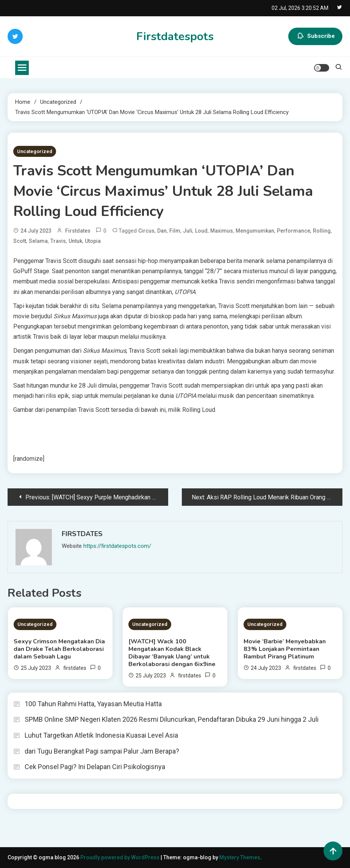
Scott (20, 241)
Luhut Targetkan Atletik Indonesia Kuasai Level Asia (101, 735)
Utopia (93, 241)
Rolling (322, 231)
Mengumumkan (255, 231)
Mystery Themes (240, 857)
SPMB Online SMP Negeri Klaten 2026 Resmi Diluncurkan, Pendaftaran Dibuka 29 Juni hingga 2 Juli (172, 719)
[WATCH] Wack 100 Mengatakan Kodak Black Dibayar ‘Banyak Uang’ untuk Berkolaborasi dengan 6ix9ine (172, 653)
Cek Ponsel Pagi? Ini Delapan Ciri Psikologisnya (95, 767)
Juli (188, 231)
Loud (201, 231)
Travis (58, 241)
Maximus (222, 231)
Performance (294, 231)
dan (162, 231)
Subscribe (315, 36)
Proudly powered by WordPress (120, 857)
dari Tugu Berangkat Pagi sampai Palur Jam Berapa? (102, 751)
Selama (38, 241)
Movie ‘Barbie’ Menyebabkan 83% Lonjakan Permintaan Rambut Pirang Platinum (285, 649)
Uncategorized (35, 151)
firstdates (78, 231)
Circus (146, 231)
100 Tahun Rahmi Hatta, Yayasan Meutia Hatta (93, 704)
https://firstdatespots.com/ (117, 546)
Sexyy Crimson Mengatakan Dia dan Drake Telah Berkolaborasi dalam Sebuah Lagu (59, 649)
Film (175, 231)
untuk (75, 241)
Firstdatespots (175, 37)
